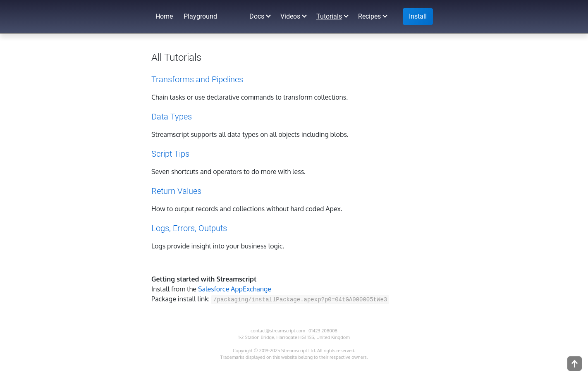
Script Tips (170, 154)
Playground (200, 16)
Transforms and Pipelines (197, 79)
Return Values (176, 191)
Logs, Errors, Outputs (189, 228)
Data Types (172, 117)
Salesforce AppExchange (235, 289)
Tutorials (329, 16)
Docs (257, 16)
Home (164, 16)
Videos (290, 16)
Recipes (369, 16)
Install (418, 16)
